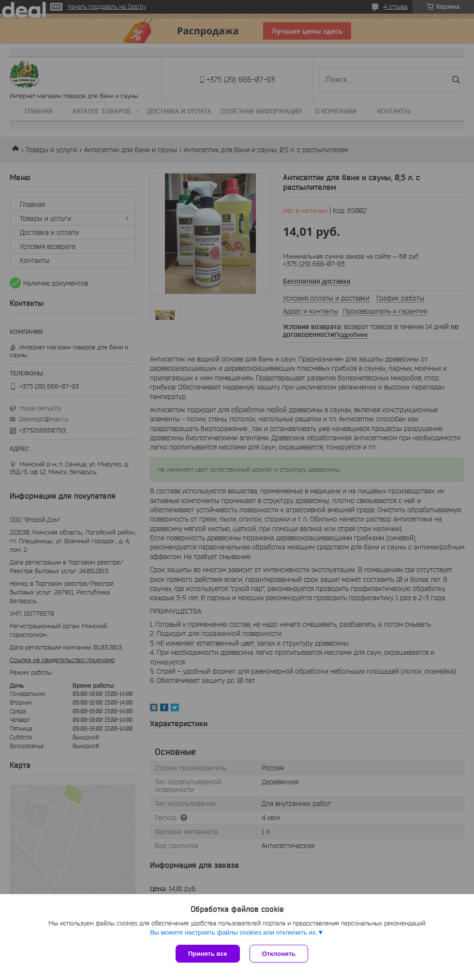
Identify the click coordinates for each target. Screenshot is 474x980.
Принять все (208, 954)
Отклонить (279, 954)
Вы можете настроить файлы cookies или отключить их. (234, 932)
